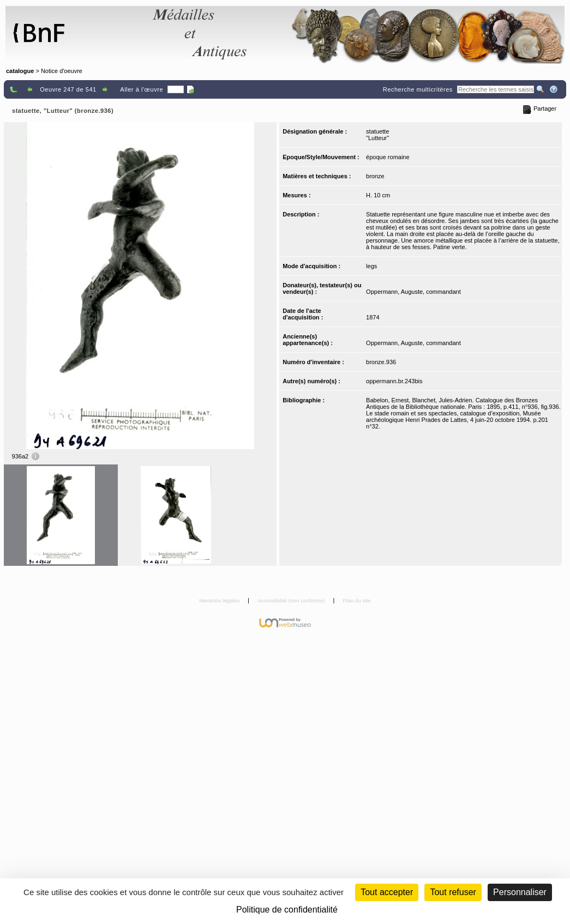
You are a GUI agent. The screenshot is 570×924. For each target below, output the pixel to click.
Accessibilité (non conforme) (292, 600)
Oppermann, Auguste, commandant (413, 292)
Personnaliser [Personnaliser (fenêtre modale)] (520, 892)
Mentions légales (220, 600)
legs (371, 266)
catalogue (20, 71)
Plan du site (357, 600)
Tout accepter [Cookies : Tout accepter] (387, 892)
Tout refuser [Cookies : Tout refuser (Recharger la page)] (453, 892)
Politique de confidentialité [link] (287, 910)
